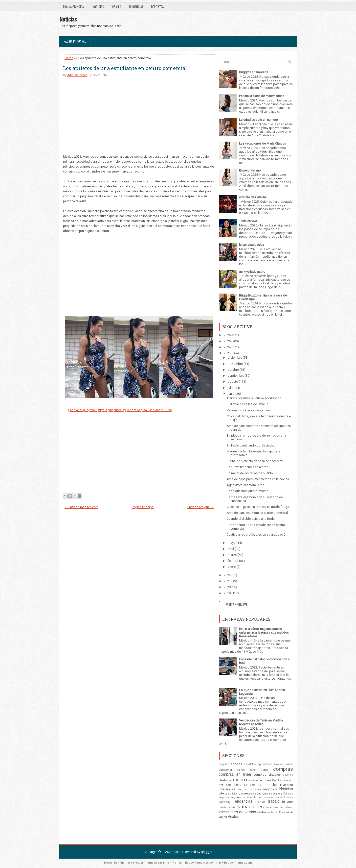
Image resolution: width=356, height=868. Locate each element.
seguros (236, 797)
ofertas (224, 793)
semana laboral (253, 797)
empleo (266, 780)
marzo (232, 555)
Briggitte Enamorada (254, 72)
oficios (234, 794)
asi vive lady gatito (252, 272)
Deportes (157, 7)
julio (231, 388)
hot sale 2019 (230, 785)
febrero (233, 561)
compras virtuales (267, 775)
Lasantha (164, 863)
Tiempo (260, 802)
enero (232, 567)
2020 (227, 587)
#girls (109, 410)
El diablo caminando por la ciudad (251, 445)
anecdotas (250, 764)
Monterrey (255, 789)
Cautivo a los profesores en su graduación (257, 534)
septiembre (236, 376)
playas (278, 793)
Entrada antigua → (200, 507)
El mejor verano (250, 170)
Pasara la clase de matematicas (262, 96)
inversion (287, 785)
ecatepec (254, 781)
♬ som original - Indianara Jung (149, 410)
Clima (265, 770)
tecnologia (225, 802)
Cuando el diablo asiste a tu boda (251, 519)
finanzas (288, 781)
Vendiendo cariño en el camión (249, 410)
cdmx (253, 770)
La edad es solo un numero (258, 120)
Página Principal (74, 7)
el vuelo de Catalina (253, 197)
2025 (227, 341)
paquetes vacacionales (255, 793)
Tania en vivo (248, 221)
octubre (233, 370)
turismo (288, 802)
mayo (232, 543)
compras (283, 769)
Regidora (224, 797)
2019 (227, 593)
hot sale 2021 (254, 785)
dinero (240, 780)
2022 (227, 575)
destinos (225, 780)
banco (289, 764)
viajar (289, 812)
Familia (277, 781)
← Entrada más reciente (81, 507)
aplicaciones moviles (270, 764)
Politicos (288, 794)
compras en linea (235, 774)
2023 (227, 353)
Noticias (98, 7)
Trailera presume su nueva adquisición (254, 398)
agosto (233, 382)
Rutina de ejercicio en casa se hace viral (255, 461)
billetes (241, 770)
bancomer (225, 770)
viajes (223, 817)
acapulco (224, 764)
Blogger (207, 852)
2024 (227, 347)
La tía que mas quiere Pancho (248, 491)
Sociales (288, 797)
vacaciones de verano (237, 812)
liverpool (242, 789)
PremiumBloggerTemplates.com (194, 863)
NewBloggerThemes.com (235, 863)
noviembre (235, 364)
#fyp (101, 410)
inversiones (227, 789)
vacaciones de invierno (279, 807)
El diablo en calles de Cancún (247, 404)
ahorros (236, 764)
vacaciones (251, 807)
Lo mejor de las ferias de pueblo (250, 473)
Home (69, 58)
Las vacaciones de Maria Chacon (263, 143)
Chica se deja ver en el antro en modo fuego (258, 507)
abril (231, 549)
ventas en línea (276, 812)
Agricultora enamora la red (246, 485)
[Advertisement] (139, 120)
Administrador (77, 75)
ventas (262, 812)
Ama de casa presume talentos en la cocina (258, 479)
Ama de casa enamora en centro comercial (257, 513)
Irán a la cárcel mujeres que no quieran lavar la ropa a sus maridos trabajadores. (264, 632)
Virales (116, 7)
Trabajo (273, 801)
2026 (227, 335)
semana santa (273, 797)
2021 (227, 581)
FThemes (124, 863)
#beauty (120, 410)
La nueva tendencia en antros (247, 467)
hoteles (272, 785)
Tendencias (136, 7)
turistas (232, 807)
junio (231, 394)
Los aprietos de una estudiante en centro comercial (125, 68)
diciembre (235, 358)
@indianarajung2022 (83, 410)
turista (223, 807)
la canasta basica (252, 245)
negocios (270, 789)
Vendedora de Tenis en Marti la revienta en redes (261, 722)
